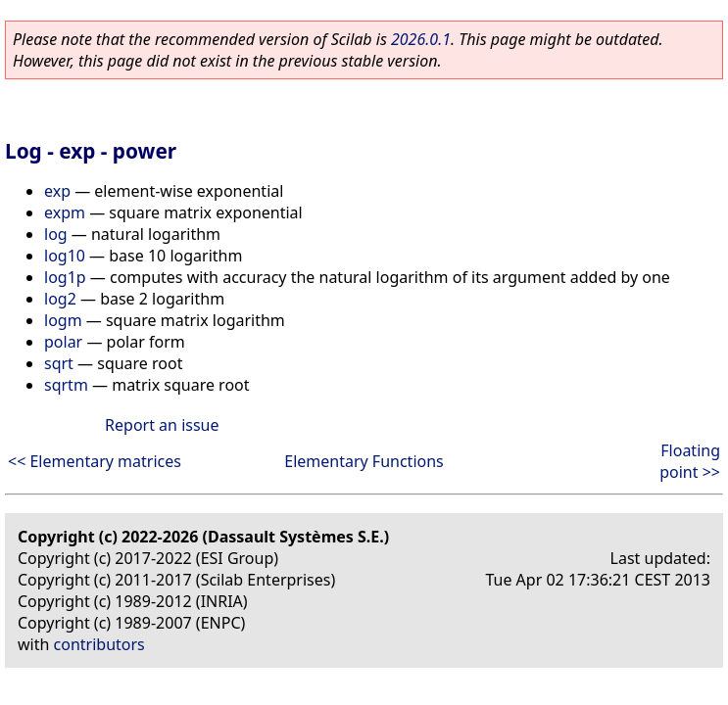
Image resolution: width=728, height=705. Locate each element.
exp (57, 191)
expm (65, 212)
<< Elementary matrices (95, 461)
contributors (99, 644)
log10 (65, 256)
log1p (65, 277)
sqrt (59, 363)
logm (63, 320)
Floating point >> (690, 461)
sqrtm (66, 385)
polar (63, 342)
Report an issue (162, 425)
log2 (60, 299)
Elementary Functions (364, 461)
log (56, 234)
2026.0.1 (421, 39)
